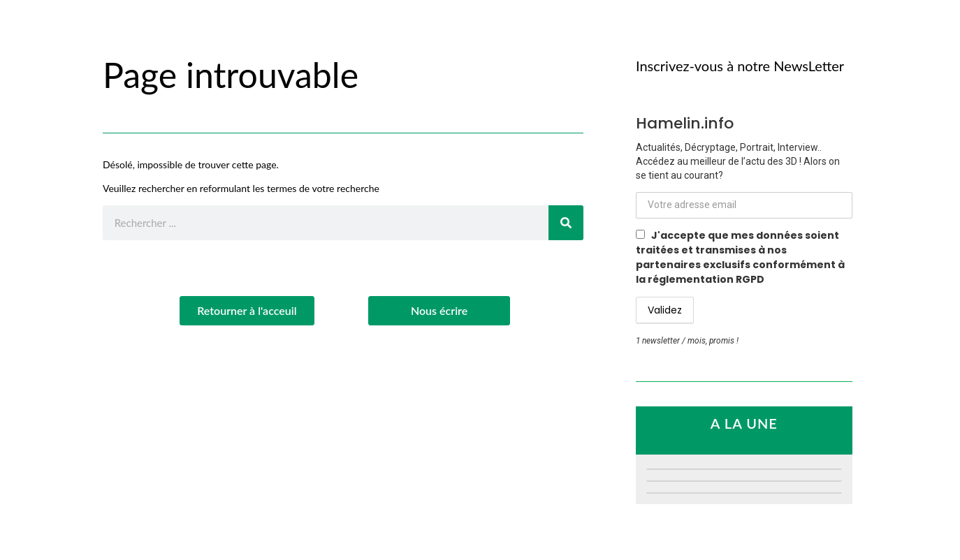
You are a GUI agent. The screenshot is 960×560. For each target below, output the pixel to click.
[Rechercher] (566, 223)
